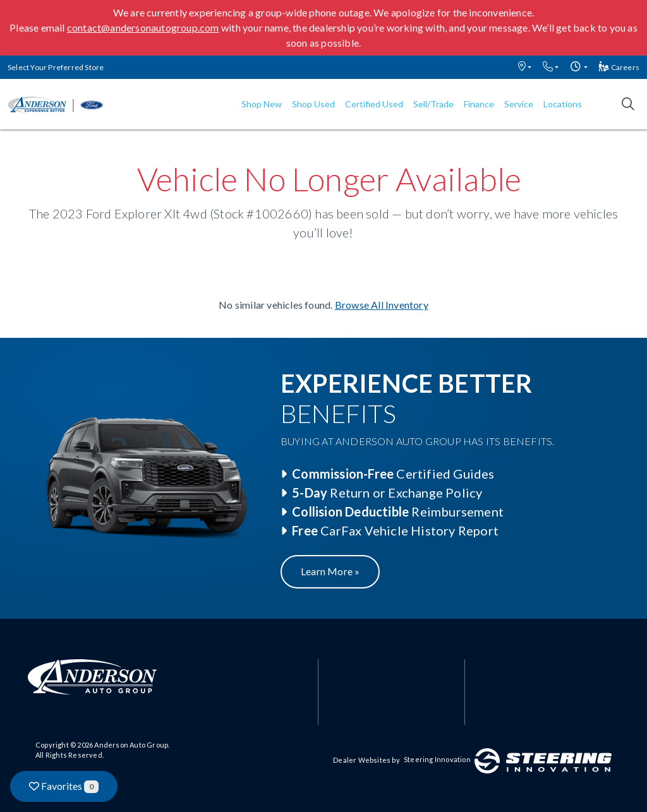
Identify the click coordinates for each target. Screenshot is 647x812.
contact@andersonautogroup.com (143, 27)
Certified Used (374, 104)
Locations (563, 104)
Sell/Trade (433, 104)
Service (519, 104)
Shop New (262, 104)
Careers (619, 67)
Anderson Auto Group (131, 745)
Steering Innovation (437, 759)
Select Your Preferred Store (56, 67)
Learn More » (330, 571)
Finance (479, 104)
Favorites (64, 786)
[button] (525, 67)
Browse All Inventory (382, 305)
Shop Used (313, 104)
